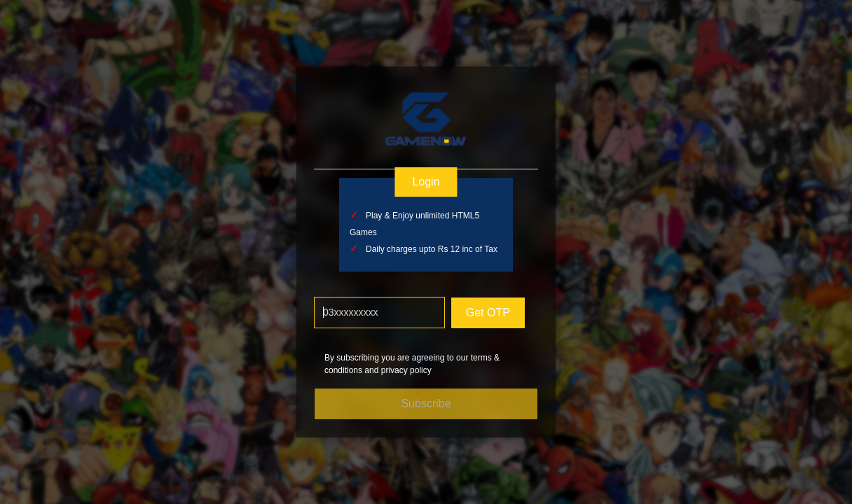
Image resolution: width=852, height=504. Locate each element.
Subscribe (426, 404)
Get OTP (487, 313)
